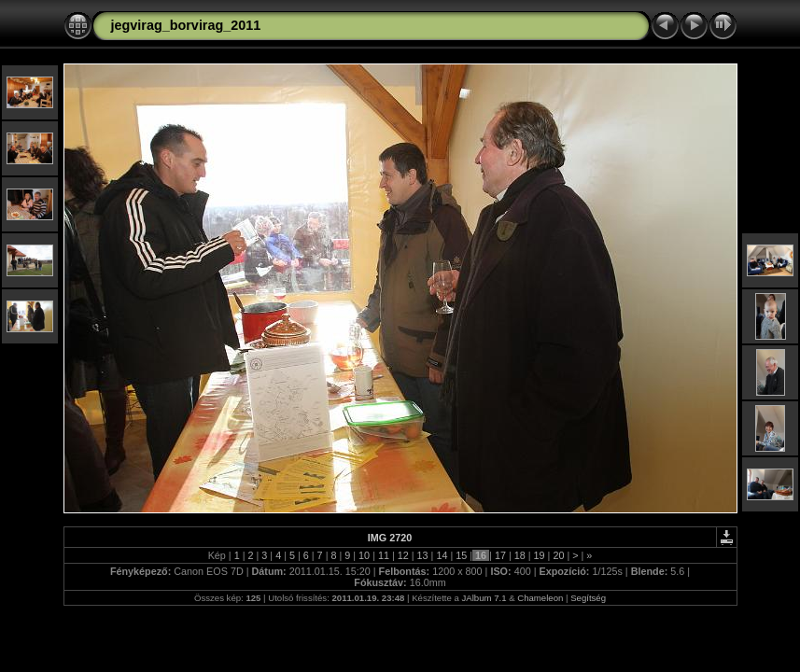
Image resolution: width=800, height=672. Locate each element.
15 (461, 555)
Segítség (588, 598)
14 (442, 555)
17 (500, 555)
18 (520, 555)
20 (558, 555)
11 (384, 555)
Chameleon (540, 598)
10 (364, 555)
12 (403, 555)
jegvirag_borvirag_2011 (186, 25)
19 (540, 555)
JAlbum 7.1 (484, 598)
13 (423, 555)
